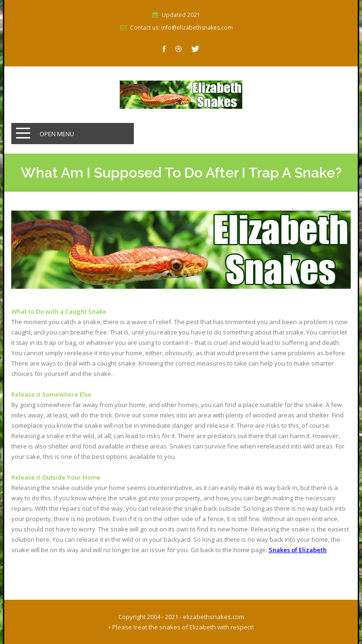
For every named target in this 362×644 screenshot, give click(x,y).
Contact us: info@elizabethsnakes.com (181, 28)
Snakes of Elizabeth (298, 550)
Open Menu (57, 134)
